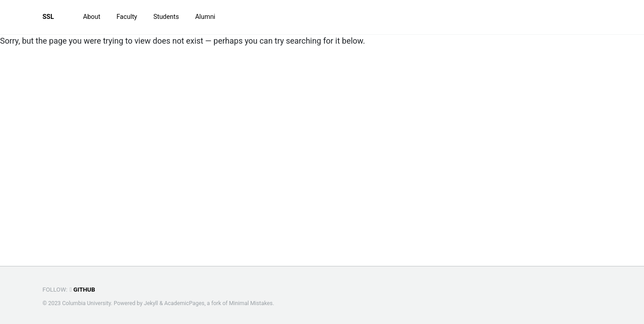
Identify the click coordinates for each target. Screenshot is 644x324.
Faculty (127, 17)
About (92, 17)
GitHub (82, 289)
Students (166, 17)
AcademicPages (184, 303)
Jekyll (151, 303)
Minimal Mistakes (251, 303)
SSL (49, 17)
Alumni (205, 17)
